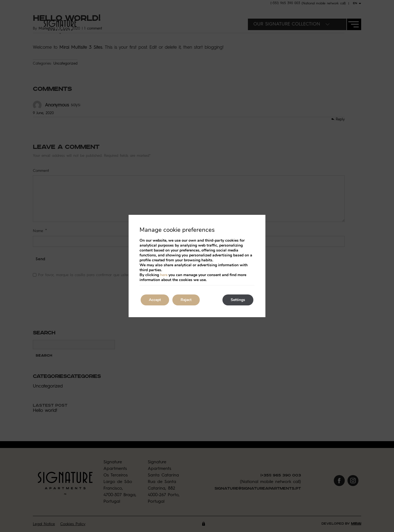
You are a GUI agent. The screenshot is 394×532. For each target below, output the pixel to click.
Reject (186, 300)
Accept (155, 300)
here (164, 275)
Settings (238, 300)
